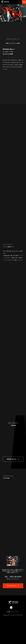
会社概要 (8, 612)
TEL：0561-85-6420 (13, 577)
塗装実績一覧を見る (12, 459)
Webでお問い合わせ (12, 586)
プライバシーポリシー (15, 612)
